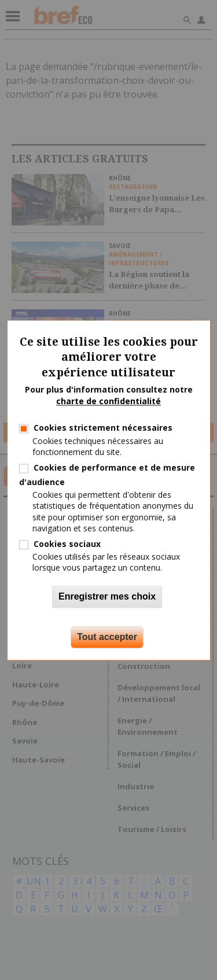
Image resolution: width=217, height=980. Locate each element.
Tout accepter (107, 637)
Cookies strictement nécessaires (103, 428)
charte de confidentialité (108, 401)
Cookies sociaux (67, 544)
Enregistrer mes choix (107, 596)
